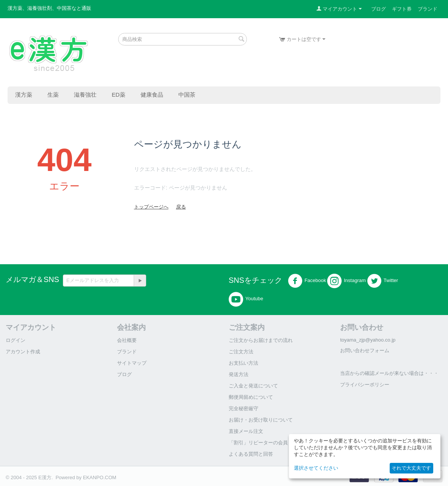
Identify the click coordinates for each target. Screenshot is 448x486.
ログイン (16, 340)
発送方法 (239, 374)
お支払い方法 (244, 363)
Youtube (246, 299)
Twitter (382, 281)
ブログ (379, 9)
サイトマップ (132, 363)
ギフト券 (402, 9)
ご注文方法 (241, 352)
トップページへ (151, 207)
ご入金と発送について (253, 386)
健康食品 (152, 95)
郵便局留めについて (251, 397)
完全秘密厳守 (244, 408)
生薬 (53, 95)
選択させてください (316, 468)
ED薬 (119, 95)
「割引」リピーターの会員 (258, 443)
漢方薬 (24, 95)
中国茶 (187, 95)
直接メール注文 (246, 431)
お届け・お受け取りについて (261, 420)
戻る (181, 207)
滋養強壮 (85, 95)
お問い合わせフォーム (365, 350)
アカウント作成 (23, 352)
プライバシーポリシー (365, 385)
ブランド (428, 9)
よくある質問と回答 (251, 454)
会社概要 (127, 340)
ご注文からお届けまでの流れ (261, 340)
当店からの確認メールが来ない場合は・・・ (389, 373)
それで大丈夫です (411, 468)
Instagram (347, 281)
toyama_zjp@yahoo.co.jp (368, 340)
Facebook (307, 281)
